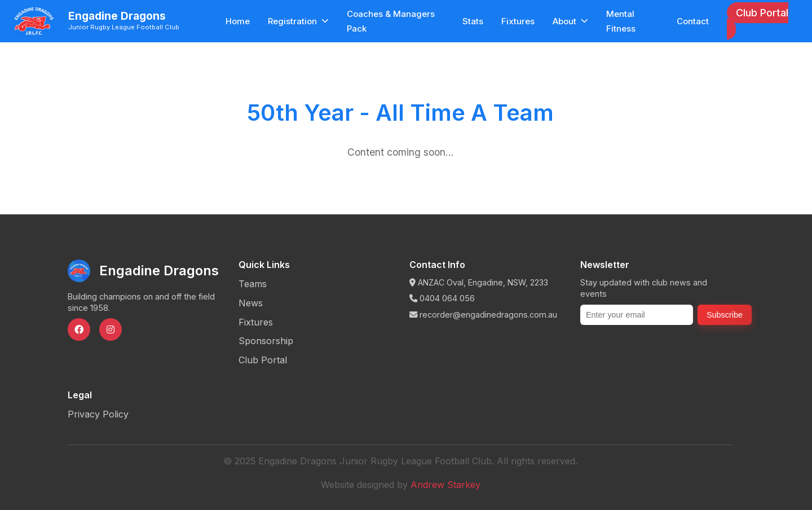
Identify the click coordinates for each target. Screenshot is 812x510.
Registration (298, 21)
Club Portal (762, 13)
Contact (693, 21)
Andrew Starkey (445, 485)
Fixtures (518, 21)
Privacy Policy (98, 414)
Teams (253, 284)
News (251, 303)
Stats (473, 21)
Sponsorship (266, 341)
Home (238, 21)
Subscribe (725, 315)
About (570, 21)
